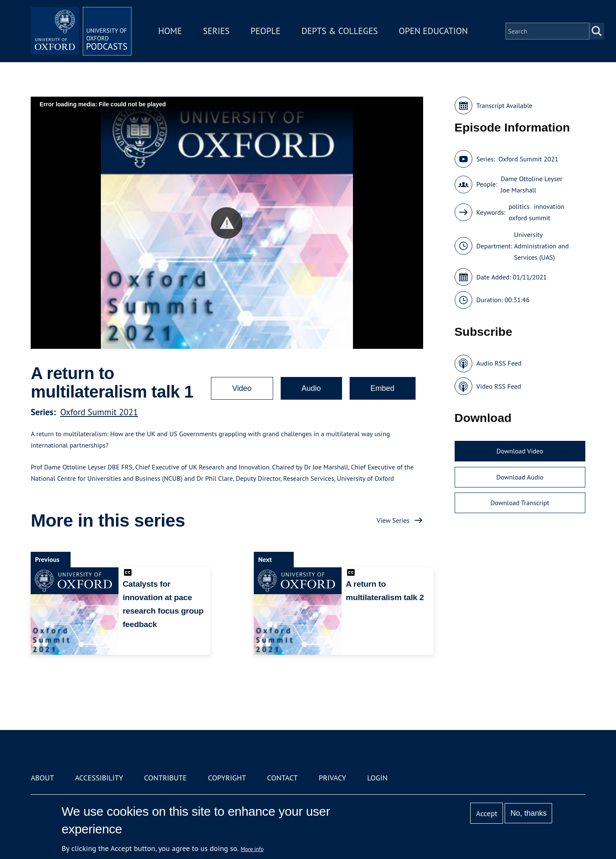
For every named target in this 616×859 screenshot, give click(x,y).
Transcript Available (505, 105)
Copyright (227, 778)
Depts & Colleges (340, 31)
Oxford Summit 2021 (99, 412)
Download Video (520, 451)
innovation (549, 206)
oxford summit (529, 218)
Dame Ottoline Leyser (531, 179)
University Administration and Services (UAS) (541, 246)
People (265, 31)
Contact (283, 778)
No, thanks (529, 813)
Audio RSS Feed (499, 363)
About (42, 778)
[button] (227, 223)
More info (252, 849)
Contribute (166, 778)
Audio (311, 388)
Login (378, 778)
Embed (383, 388)
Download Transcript (520, 503)
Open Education (433, 31)
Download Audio (520, 477)
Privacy (332, 778)
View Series (393, 520)
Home (170, 31)
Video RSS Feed (499, 386)
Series (216, 31)
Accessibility (99, 778)
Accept (487, 813)
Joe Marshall (518, 190)
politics (519, 206)
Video (242, 388)
